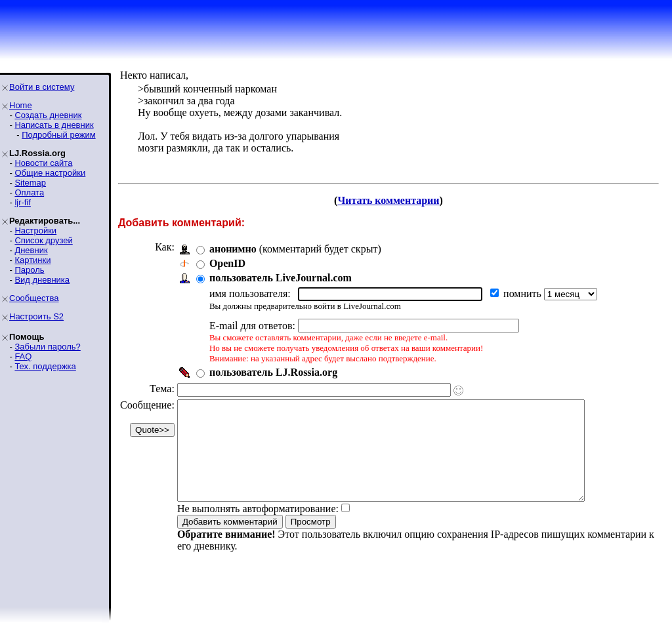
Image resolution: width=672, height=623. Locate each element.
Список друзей (43, 240)
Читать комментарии (388, 200)
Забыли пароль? (47, 347)
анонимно (233, 249)
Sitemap (30, 183)
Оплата (29, 192)
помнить (524, 293)
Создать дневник (48, 115)
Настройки (35, 231)
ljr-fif (23, 202)
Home (21, 105)
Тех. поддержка (45, 366)
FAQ (23, 356)
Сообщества (34, 298)
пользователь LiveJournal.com (281, 278)
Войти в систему (42, 87)
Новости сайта (43, 163)
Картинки (32, 260)
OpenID (227, 263)
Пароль (29, 270)
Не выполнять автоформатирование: (258, 528)
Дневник (31, 250)
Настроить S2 (36, 316)
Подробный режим (58, 135)
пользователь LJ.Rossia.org (273, 372)
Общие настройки (50, 173)
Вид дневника (42, 280)
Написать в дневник (54, 125)
